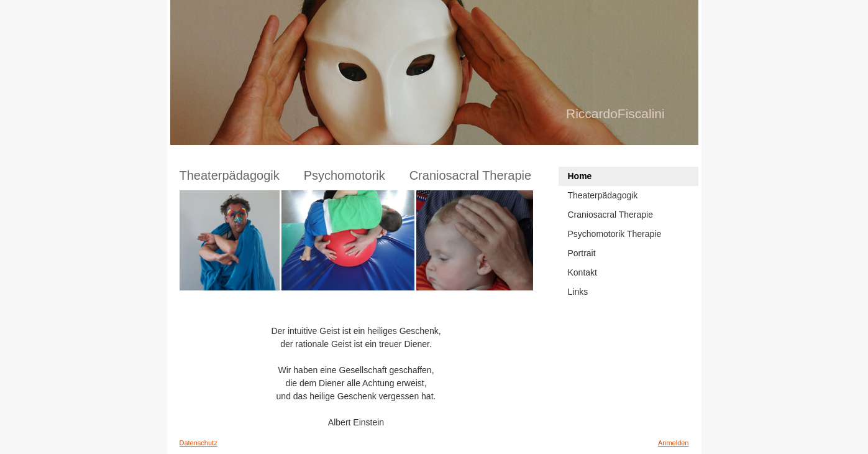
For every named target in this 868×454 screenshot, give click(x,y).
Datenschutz (199, 443)
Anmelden (674, 443)
